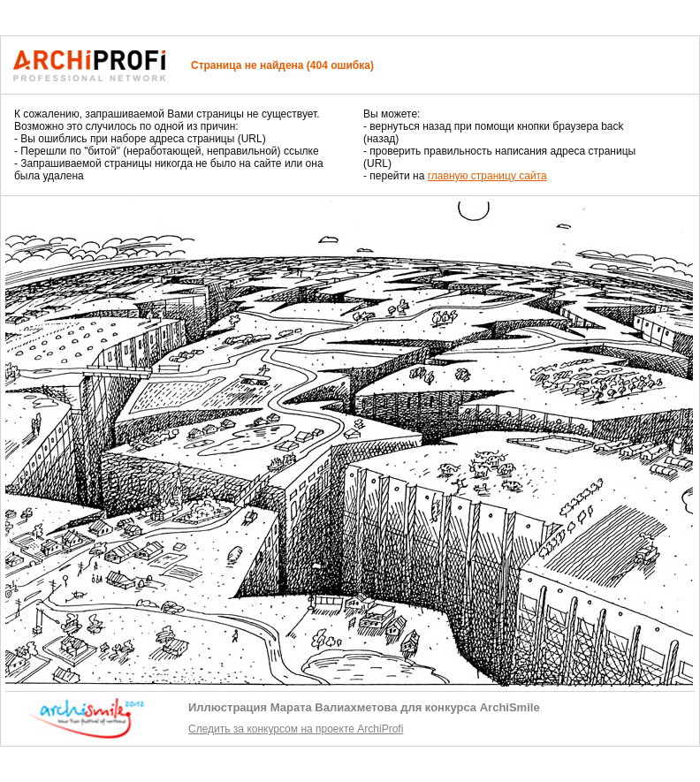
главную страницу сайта (487, 176)
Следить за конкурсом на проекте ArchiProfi (296, 729)
